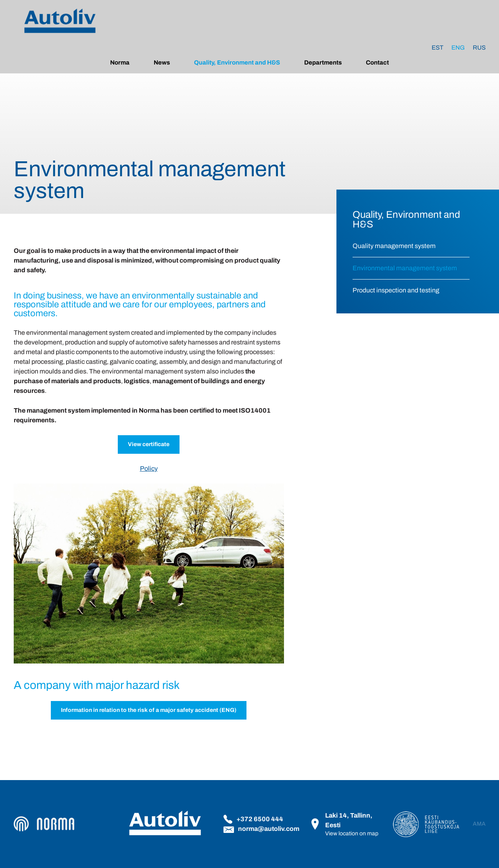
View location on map (352, 834)
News (162, 63)
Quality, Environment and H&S (237, 63)
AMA (479, 824)
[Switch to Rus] (479, 48)
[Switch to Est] (437, 48)
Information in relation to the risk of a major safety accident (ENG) (149, 710)
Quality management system (394, 246)
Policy (149, 468)
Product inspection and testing (396, 290)
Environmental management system (405, 268)
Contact (377, 63)
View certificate (149, 444)
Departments (323, 63)
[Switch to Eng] (458, 48)
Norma (120, 63)
